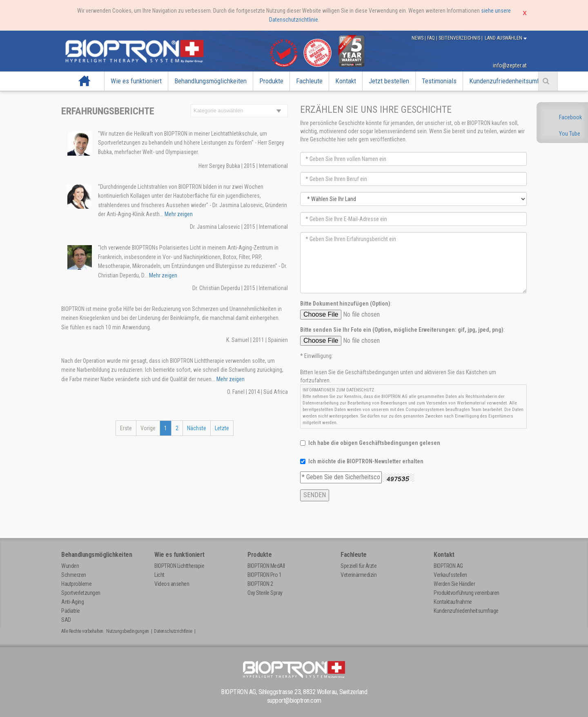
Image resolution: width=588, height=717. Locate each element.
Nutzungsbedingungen (128, 631)
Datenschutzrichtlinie (173, 631)
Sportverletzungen (81, 593)
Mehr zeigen (178, 214)
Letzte (222, 428)
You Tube (570, 134)
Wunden (70, 566)
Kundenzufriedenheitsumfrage (510, 81)
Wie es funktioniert (136, 81)
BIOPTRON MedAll (266, 566)
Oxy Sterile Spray (265, 593)
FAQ (432, 38)
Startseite (85, 81)
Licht (159, 575)
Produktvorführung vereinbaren (467, 593)
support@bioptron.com (294, 700)
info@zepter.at (510, 65)
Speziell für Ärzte (359, 566)
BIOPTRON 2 (260, 584)
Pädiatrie (71, 611)
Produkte (271, 81)
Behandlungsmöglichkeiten (210, 81)
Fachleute (309, 81)
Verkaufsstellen (450, 575)
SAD (66, 620)
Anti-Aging (72, 602)
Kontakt (346, 81)
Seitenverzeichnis (460, 38)
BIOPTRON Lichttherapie (179, 566)
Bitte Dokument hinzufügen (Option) (345, 304)
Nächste (197, 428)
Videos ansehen (172, 584)
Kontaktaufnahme (453, 602)
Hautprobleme (76, 584)
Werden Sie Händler (454, 584)
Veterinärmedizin (359, 575)
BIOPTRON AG (448, 566)
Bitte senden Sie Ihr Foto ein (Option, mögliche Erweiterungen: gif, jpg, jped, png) (402, 330)
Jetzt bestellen (389, 81)
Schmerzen (74, 575)
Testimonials (439, 81)
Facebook (570, 117)
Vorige (148, 428)
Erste (126, 428)
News (418, 38)
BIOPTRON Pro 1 (264, 575)
